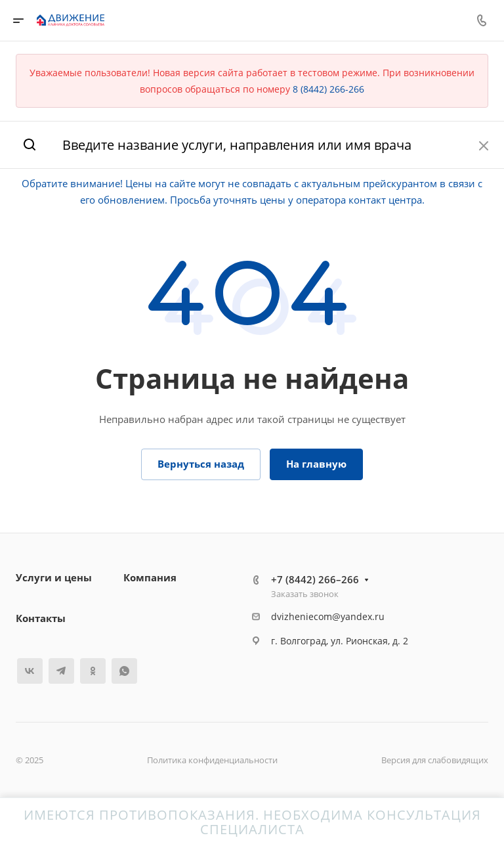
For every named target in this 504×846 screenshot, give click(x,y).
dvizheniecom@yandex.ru (328, 616)
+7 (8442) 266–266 (315, 579)
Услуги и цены (54, 577)
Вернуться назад (201, 464)
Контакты (41, 618)
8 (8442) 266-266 (328, 89)
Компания (150, 577)
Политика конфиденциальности (212, 760)
